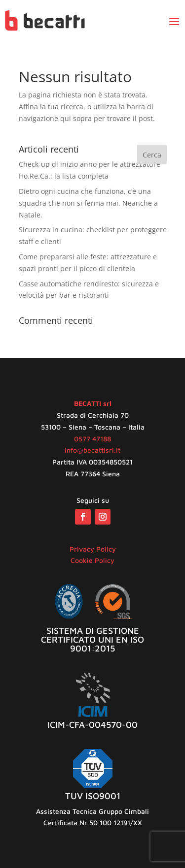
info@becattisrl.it (92, 450)
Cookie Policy (92, 560)
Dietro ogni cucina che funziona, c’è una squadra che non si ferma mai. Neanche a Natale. (88, 203)
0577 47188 (92, 439)
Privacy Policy (93, 549)
